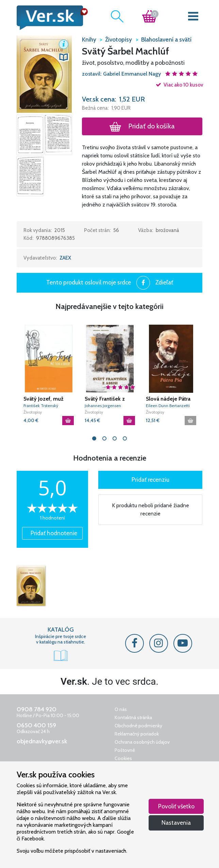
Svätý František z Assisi (105, 399)
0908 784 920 (37, 709)
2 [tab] (104, 438)
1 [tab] (94, 438)
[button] (44, 74)
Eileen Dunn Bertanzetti (168, 406)
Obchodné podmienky (138, 726)
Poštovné (125, 750)
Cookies (123, 758)
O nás (121, 709)
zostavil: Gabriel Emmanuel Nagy (122, 74)
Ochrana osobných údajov (142, 742)
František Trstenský (41, 406)
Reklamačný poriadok (137, 734)
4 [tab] (125, 438)
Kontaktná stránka (133, 717)
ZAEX (65, 258)
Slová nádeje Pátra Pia (168, 399)
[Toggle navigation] (193, 18)
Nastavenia (176, 823)
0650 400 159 (36, 725)
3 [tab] (115, 438)
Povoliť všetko (176, 806)
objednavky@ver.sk (42, 741)
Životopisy (33, 412)
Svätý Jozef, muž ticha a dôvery (44, 399)
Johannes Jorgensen (103, 406)
